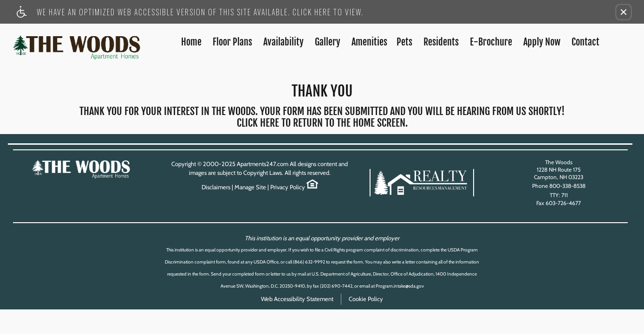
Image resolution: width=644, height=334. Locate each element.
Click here (258, 123)
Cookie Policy (366, 299)
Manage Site (250, 187)
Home (191, 42)
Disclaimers (216, 187)
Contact (585, 42)
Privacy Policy (288, 187)
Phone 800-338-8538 (559, 186)
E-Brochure (491, 42)
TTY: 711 (559, 195)
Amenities (369, 42)
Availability (283, 42)
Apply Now (542, 42)
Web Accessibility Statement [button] (297, 299)
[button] (624, 12)
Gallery (328, 42)
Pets (404, 42)
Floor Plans (232, 42)
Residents (441, 42)
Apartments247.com (263, 164)
